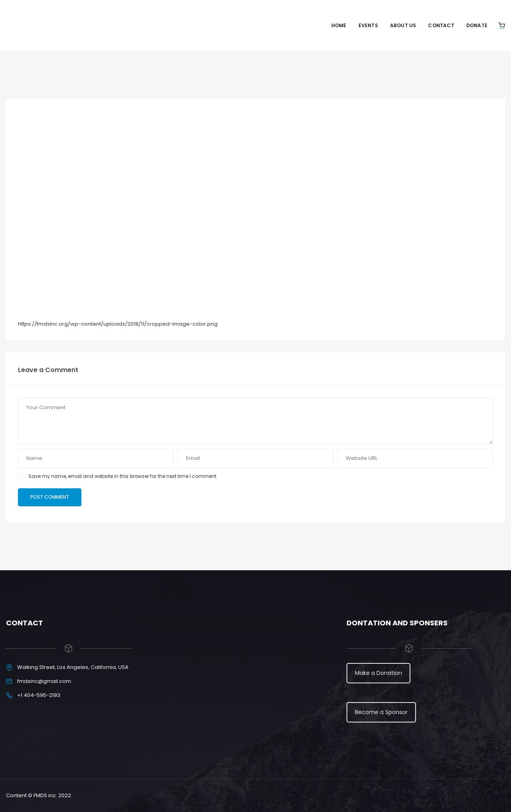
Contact (441, 25)
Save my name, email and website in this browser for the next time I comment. (123, 476)
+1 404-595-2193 (39, 695)
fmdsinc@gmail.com (44, 681)
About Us (403, 25)
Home (339, 25)
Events (368, 25)
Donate (477, 25)
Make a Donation (378, 673)
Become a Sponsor (381, 712)
